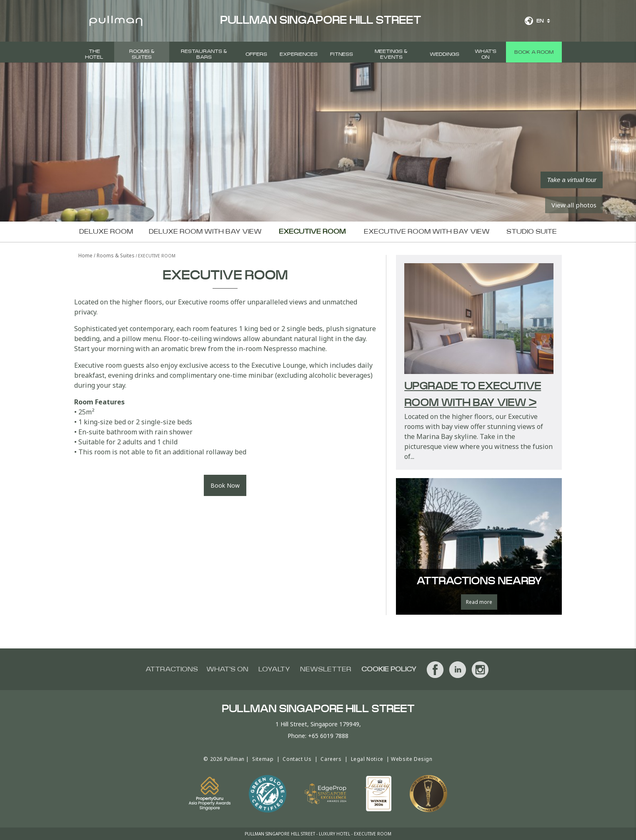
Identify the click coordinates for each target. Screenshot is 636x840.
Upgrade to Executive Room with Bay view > (473, 395)
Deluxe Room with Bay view (205, 232)
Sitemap (263, 759)
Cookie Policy (389, 669)
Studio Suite (532, 232)
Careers (331, 759)
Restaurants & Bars (204, 54)
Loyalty (274, 669)
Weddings (444, 54)
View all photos (574, 205)
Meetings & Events (391, 54)
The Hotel (94, 54)
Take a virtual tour (572, 180)
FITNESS (342, 54)
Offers (256, 54)
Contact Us (297, 759)
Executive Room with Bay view (427, 232)
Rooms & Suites (142, 54)
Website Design (412, 759)
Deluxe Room (106, 232)
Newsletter (326, 669)
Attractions (172, 669)
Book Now (225, 485)
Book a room (534, 52)
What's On (486, 54)
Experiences (299, 54)
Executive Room (312, 232)
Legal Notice (367, 759)
